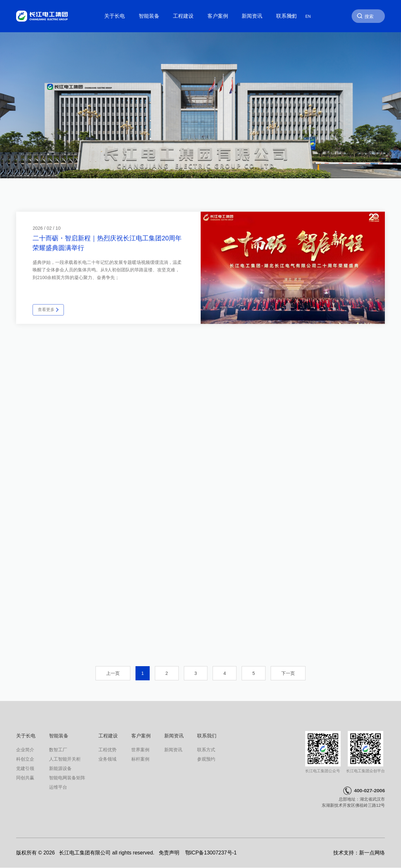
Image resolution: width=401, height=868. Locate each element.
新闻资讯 (252, 16)
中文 (292, 16)
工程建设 (183, 16)
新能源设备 (60, 768)
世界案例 (140, 750)
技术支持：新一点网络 (359, 853)
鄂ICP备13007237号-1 (211, 853)
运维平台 (58, 787)
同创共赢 (25, 778)
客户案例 (218, 16)
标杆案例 (140, 759)
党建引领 (25, 768)
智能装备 (149, 16)
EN (308, 16)
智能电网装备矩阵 (67, 778)
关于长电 (115, 16)
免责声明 (169, 853)
